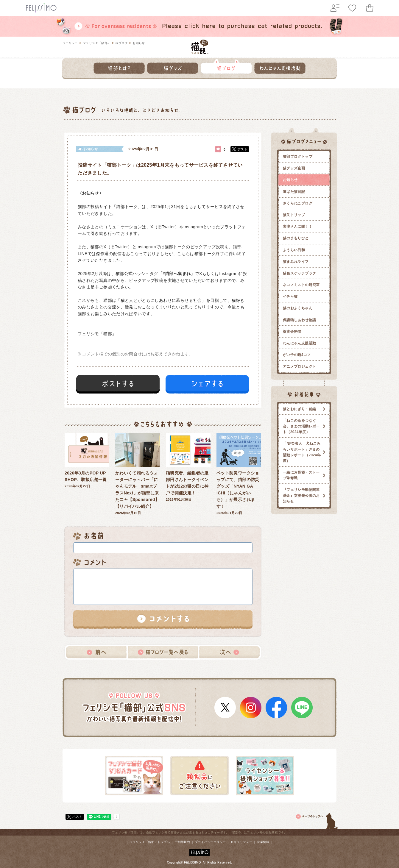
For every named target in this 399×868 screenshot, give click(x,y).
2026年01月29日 (239, 474)
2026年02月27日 (87, 461)
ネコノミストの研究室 (301, 285)
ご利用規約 (182, 842)
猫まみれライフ (296, 262)
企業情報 (263, 842)
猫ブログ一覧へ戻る (163, 652)
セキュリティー (241, 842)
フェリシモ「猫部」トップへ (150, 842)
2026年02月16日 (138, 474)
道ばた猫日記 (294, 192)
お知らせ (139, 43)
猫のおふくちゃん (298, 308)
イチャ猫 (290, 296)
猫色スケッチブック (299, 273)
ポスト (242, 149)
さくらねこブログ (298, 203)
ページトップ (317, 820)
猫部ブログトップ (298, 157)
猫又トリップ (294, 215)
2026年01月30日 (188, 467)
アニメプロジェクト (299, 366)
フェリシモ (70, 43)
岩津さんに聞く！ (298, 227)
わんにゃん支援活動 (299, 343)
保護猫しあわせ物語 (299, 320)
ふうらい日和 (294, 250)
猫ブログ (122, 43)
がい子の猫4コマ (297, 355)
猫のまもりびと (296, 238)
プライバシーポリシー (210, 842)
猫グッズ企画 (294, 168)
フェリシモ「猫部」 (97, 43)
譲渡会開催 (292, 332)
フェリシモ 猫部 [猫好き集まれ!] (200, 47)
